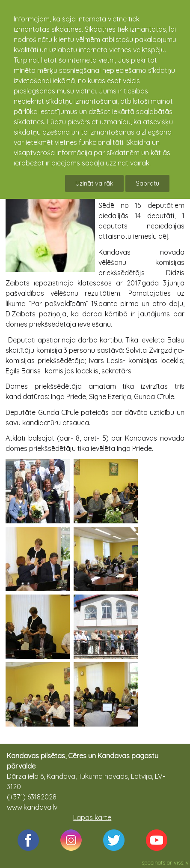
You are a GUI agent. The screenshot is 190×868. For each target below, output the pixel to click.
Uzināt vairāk (94, 183)
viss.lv (181, 862)
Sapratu (147, 183)
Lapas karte (92, 817)
